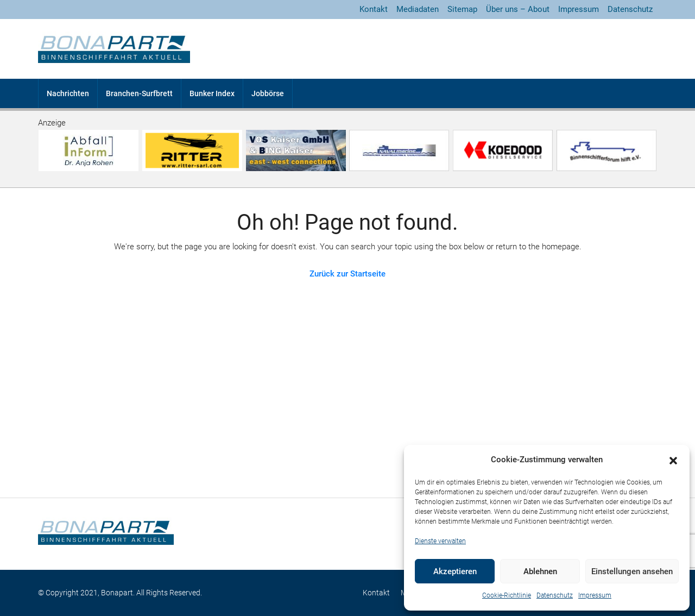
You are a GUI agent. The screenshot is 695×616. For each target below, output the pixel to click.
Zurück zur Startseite (347, 274)
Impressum (595, 595)
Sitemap (462, 9)
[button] (673, 460)
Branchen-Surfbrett (139, 93)
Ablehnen (540, 571)
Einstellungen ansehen (632, 571)
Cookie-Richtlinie (507, 595)
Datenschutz (555, 595)
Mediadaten (418, 9)
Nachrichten (68, 93)
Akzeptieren (455, 571)
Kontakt (374, 9)
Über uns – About (518, 9)
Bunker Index (212, 93)
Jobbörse (268, 93)
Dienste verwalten (440, 541)
